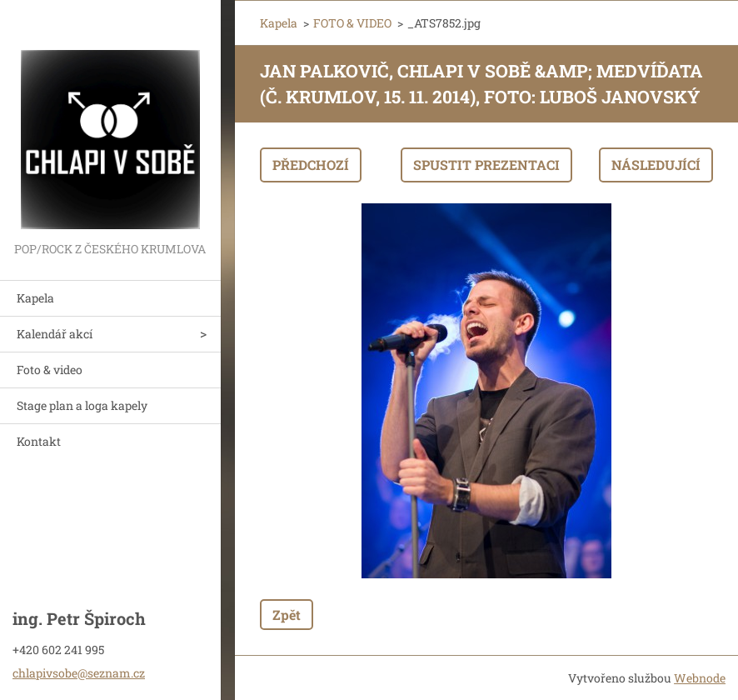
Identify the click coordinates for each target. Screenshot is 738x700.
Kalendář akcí (55, 334)
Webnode (700, 678)
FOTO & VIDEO (352, 23)
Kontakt (39, 441)
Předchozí (311, 165)
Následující (656, 165)
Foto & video (50, 370)
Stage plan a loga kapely (82, 405)
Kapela (35, 298)
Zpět (287, 615)
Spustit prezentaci (486, 165)
